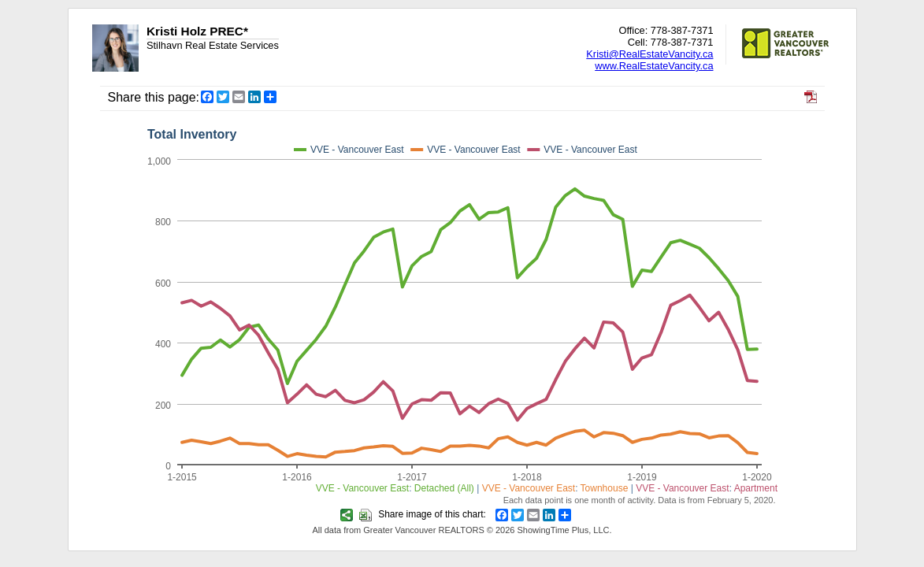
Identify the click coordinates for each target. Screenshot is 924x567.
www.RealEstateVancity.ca (654, 66)
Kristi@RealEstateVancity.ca (649, 54)
